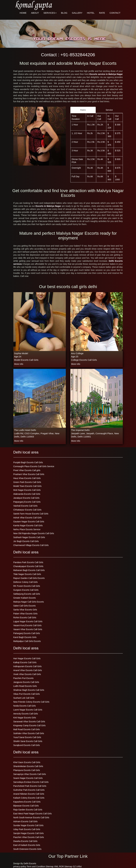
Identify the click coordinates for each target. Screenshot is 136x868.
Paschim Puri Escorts (23, 678)
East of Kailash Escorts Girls (27, 845)
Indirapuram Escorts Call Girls (28, 666)
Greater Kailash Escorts (25, 598)
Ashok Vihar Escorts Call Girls (28, 518)
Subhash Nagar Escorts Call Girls (29, 537)
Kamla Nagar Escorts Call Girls (28, 526)
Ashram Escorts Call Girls (25, 821)
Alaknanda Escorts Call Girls (27, 494)
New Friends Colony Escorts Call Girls (31, 702)
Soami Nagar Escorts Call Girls (28, 778)
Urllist (79, 866)
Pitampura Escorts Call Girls (27, 770)
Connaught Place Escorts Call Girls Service (34, 466)
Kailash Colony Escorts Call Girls (29, 798)
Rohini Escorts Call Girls (25, 618)
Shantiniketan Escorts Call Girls (28, 766)
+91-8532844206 (78, 55)
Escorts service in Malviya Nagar (106, 74)
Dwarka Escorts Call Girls (25, 841)
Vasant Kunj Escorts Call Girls (28, 625)
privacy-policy (20, 866)
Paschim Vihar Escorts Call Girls (29, 837)
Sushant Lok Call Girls (24, 698)
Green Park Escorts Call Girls (27, 482)
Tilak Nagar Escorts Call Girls (27, 574)
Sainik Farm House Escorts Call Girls (31, 514)
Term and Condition (36, 866)
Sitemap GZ (70, 866)
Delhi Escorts (30, 863)
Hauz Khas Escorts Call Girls (27, 478)
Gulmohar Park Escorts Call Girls (29, 790)
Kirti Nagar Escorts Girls (25, 718)
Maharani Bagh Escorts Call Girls (29, 570)
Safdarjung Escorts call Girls (27, 594)
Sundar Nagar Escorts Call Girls (28, 825)
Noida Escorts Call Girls (25, 706)
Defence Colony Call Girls (26, 582)
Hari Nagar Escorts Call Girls (27, 658)
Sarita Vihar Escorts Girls (25, 610)
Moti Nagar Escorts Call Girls (27, 490)
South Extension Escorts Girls (27, 849)
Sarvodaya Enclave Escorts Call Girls (31, 782)
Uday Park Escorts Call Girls (27, 829)
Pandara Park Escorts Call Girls (28, 562)
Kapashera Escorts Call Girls (27, 802)
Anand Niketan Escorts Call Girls (29, 794)
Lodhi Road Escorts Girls (25, 686)
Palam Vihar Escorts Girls (25, 614)
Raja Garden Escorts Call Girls (28, 810)
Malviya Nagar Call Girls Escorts (29, 602)
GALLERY (77, 13)
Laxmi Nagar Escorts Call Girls (28, 710)
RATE (102, 13)
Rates (83, 110)
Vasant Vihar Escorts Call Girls (28, 629)
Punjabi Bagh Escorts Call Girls (28, 462)
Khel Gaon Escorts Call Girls (27, 762)
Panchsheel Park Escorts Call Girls (30, 786)
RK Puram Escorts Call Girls (27, 586)
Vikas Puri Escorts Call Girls (27, 694)
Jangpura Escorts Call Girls (26, 682)
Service (109, 110)
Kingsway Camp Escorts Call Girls (29, 725)
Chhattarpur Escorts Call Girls (27, 510)
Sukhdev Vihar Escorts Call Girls (29, 733)
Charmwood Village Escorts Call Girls (31, 545)
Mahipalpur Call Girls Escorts (27, 641)
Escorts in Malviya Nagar (49, 206)
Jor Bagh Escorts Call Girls (26, 541)
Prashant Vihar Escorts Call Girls (29, 474)
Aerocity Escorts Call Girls (26, 714)
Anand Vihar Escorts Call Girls (28, 670)
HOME (23, 13)
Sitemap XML (52, 866)
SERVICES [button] (50, 13)
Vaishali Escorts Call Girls (25, 506)
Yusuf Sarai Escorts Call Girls (27, 737)
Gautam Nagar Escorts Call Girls (29, 522)
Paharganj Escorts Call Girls (27, 633)
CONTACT (115, 13)
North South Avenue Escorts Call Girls (31, 818)
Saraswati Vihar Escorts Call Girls (29, 722)
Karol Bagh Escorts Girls (25, 637)
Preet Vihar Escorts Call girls (27, 470)
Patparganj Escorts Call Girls (27, 502)
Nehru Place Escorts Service (27, 529)
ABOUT (35, 13)
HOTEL (91, 13)
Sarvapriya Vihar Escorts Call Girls (30, 774)
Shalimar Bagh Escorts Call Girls (29, 690)
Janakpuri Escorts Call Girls (26, 498)
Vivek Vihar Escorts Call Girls (27, 674)
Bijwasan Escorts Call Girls (26, 806)
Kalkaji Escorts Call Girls (25, 662)
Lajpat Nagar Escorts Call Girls (28, 621)
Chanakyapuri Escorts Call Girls (28, 566)
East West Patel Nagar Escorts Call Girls (33, 814)
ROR (61, 866)
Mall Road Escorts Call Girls (27, 729)
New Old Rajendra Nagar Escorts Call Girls (34, 533)
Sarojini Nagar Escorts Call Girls (29, 833)
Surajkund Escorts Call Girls (27, 745)
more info (19, 364)
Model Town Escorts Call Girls (28, 486)
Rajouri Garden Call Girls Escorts (29, 578)
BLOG (64, 13)
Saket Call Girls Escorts (25, 606)
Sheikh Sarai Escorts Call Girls (28, 741)
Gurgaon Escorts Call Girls (26, 590)
